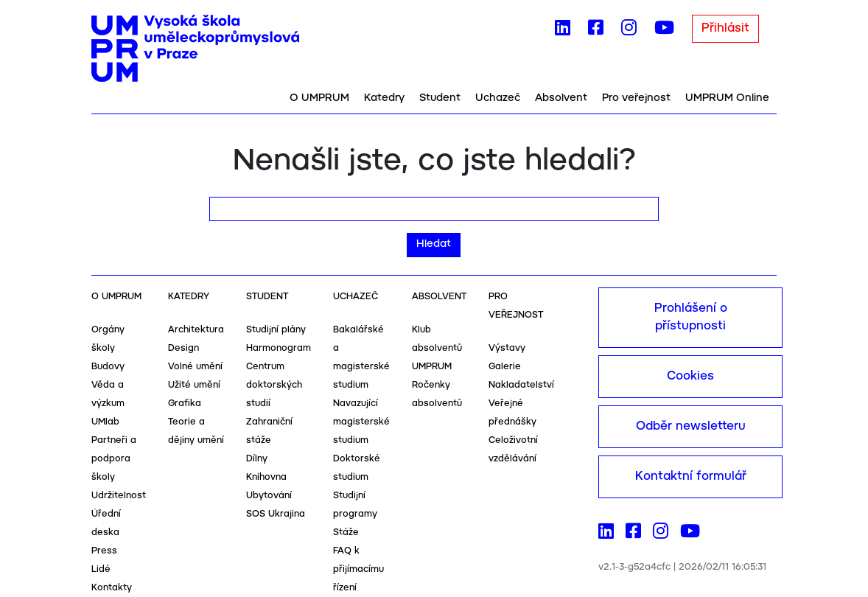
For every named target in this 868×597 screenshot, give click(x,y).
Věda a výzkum (108, 394)
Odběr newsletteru (691, 426)
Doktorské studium (357, 468)
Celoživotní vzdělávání (513, 450)
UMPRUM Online (727, 98)
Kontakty (112, 588)
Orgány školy (108, 339)
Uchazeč (498, 98)
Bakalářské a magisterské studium (361, 357)
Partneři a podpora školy (114, 459)
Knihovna (266, 477)
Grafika (185, 404)
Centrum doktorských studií (274, 385)
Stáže (346, 533)
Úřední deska (106, 523)
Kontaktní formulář (691, 476)
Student (440, 98)
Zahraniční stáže (269, 431)
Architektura (196, 330)
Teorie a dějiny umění (196, 431)
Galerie (505, 367)
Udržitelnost (119, 496)
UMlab (105, 422)
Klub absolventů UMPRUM (437, 348)
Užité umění (194, 385)
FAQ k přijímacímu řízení (358, 569)
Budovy (108, 367)
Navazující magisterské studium (361, 422)
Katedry (384, 98)
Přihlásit (725, 28)
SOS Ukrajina (276, 514)
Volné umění (195, 367)
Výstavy (507, 348)
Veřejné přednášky (512, 413)
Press (104, 551)
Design (183, 348)
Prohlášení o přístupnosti (691, 317)
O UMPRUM (319, 98)
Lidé (101, 569)
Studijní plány (276, 330)
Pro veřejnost (636, 98)
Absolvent (561, 98)
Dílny (257, 459)
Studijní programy (355, 505)
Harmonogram (279, 348)
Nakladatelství (521, 385)
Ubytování (269, 496)
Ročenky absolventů (437, 394)
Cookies (690, 376)
